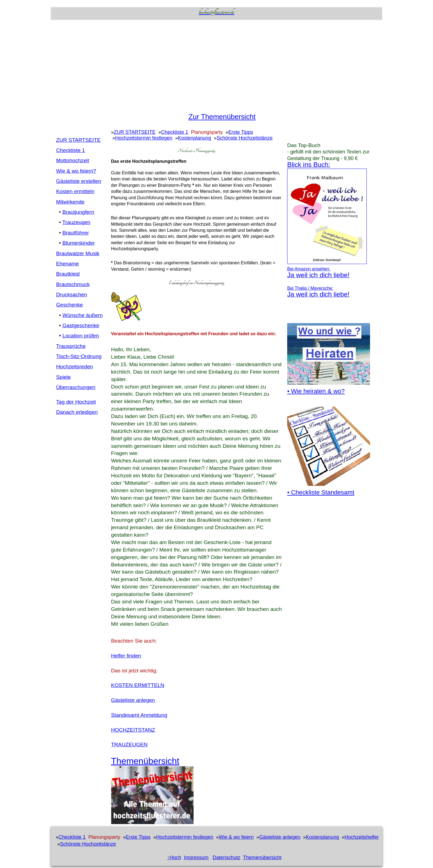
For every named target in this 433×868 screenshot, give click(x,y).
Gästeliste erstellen (79, 181)
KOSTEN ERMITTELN (138, 685)
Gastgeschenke (81, 325)
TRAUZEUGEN (129, 745)
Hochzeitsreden (74, 367)
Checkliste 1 (71, 150)
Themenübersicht (262, 858)
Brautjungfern (78, 212)
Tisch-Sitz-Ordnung (79, 356)
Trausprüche (71, 346)
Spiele (63, 377)
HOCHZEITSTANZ (133, 730)
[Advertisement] (216, 65)
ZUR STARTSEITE (78, 140)
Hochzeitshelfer (362, 837)
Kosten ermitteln (75, 191)
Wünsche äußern (83, 315)
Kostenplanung (194, 138)
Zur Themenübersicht (222, 117)
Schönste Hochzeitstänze (245, 138)
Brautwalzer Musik (78, 253)
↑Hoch (174, 858)
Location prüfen (81, 336)
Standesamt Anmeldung (139, 715)
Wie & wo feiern (236, 837)
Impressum (196, 858)
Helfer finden (126, 656)
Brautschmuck (73, 284)
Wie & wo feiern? (76, 171)
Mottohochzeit (72, 160)
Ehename (67, 264)
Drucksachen (72, 295)
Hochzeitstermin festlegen (144, 138)
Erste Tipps (241, 132)
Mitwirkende (70, 202)
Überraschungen (76, 387)
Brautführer (76, 233)
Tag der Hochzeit (76, 402)
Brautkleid (68, 274)
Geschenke (69, 305)
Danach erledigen (77, 412)
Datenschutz (226, 858)
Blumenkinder (79, 243)
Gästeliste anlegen (133, 700)
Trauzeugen (76, 222)
